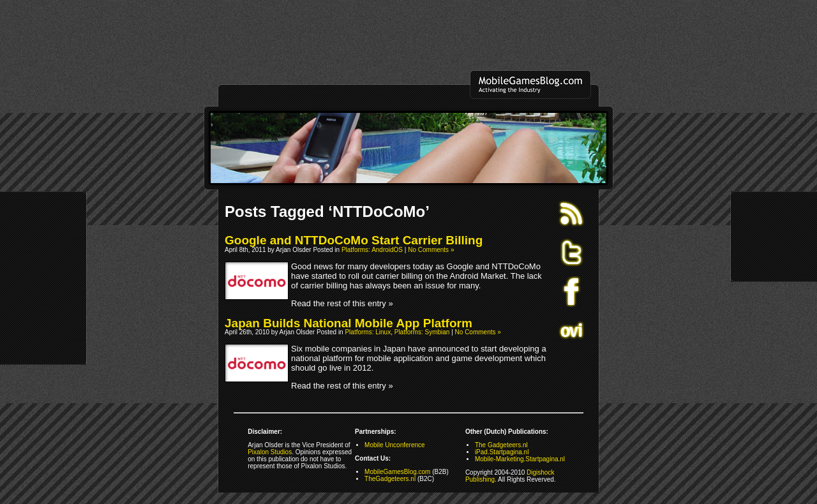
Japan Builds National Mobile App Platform (349, 323)
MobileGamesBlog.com (397, 472)
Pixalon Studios (270, 452)
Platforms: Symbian (422, 332)
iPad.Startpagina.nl (502, 452)
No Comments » (431, 250)
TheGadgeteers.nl (390, 479)
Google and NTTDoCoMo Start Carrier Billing (354, 240)
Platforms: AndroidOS (372, 250)
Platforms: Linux (368, 332)
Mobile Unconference (395, 445)
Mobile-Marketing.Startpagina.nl (520, 459)
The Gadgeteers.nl (501, 445)
